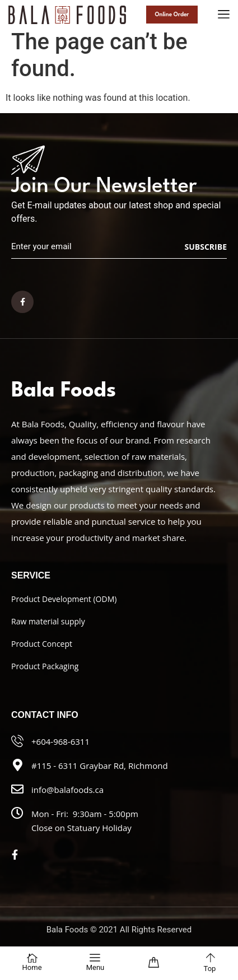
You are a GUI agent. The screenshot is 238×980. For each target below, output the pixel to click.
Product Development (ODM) (64, 599)
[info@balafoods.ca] (17, 789)
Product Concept (42, 644)
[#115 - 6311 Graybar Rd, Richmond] (17, 765)
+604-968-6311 (60, 741)
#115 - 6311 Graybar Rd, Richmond (100, 766)
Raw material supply (48, 621)
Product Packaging (45, 666)
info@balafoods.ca (67, 790)
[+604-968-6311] (17, 741)
